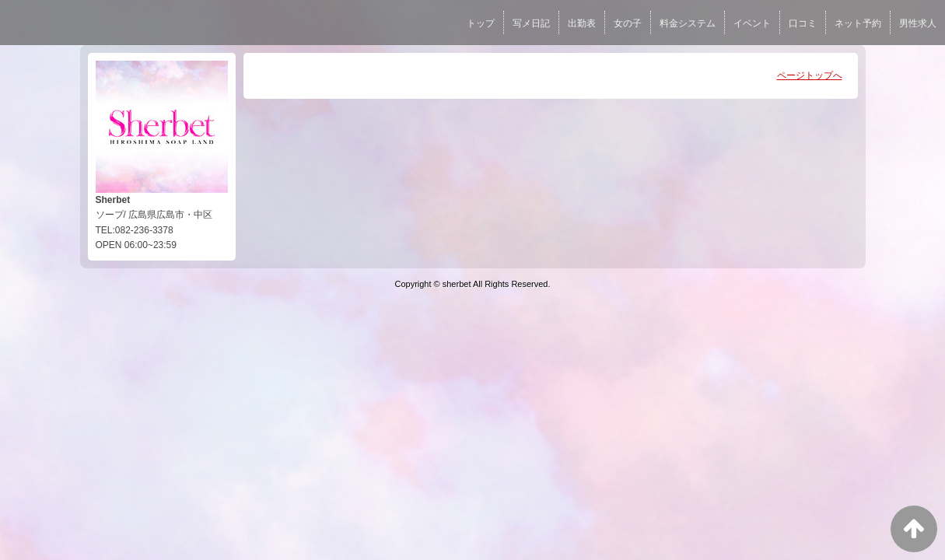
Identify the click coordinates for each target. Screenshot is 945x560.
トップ (481, 23)
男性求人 (918, 23)
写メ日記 (531, 23)
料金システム (688, 23)
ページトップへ (810, 75)
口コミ (803, 23)
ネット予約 (858, 23)
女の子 (628, 23)
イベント (752, 23)
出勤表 (582, 23)
